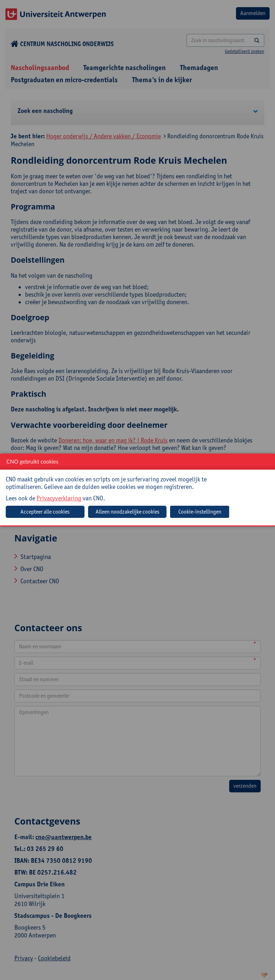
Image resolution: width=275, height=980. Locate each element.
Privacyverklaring (59, 498)
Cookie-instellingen (200, 512)
